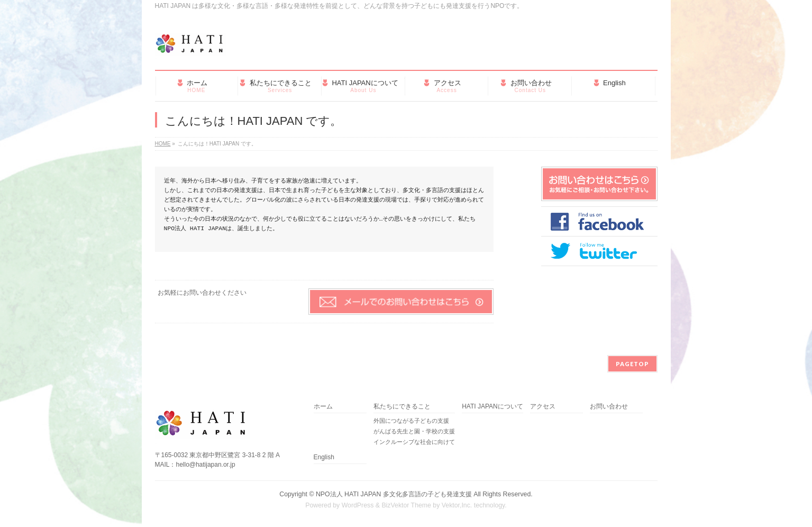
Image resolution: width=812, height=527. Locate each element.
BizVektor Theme (406, 505)
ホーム (323, 407)
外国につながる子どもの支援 (411, 421)
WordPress (358, 505)
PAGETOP (632, 364)
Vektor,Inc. (457, 505)
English (324, 457)
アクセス (543, 407)
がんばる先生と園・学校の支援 (414, 431)
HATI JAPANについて (492, 407)
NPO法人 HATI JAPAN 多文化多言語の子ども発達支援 (394, 494)
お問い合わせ (609, 407)
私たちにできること (402, 407)
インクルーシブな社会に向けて (414, 442)
